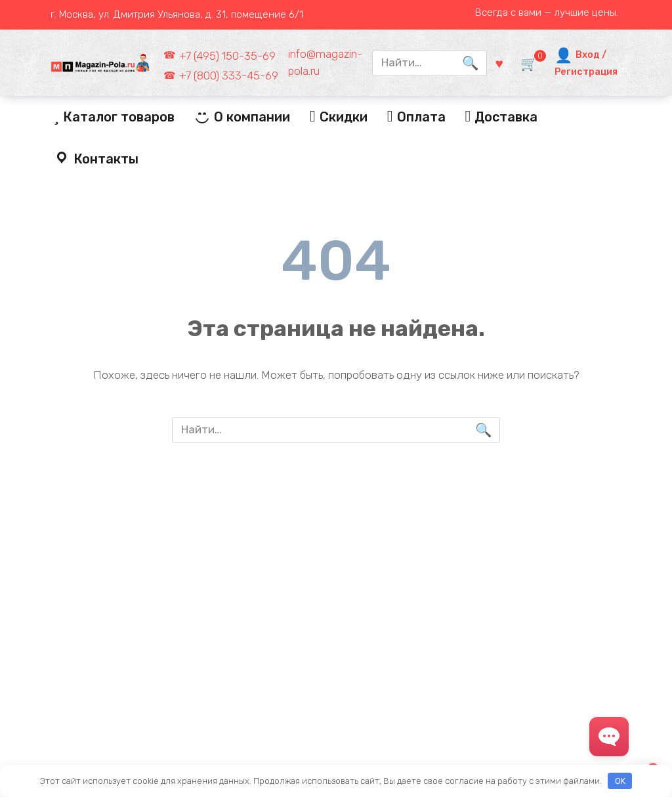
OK (620, 781)
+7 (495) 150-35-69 (227, 56)
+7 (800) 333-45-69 (229, 75)
